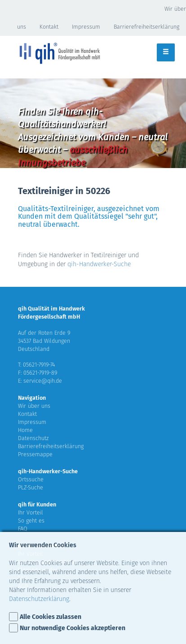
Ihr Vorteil (31, 512)
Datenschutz (33, 438)
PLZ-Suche (31, 487)
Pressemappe (35, 454)
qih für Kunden (37, 504)
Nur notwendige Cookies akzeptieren (73, 628)
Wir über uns (34, 406)
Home (25, 430)
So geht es (31, 521)
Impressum (86, 27)
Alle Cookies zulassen (51, 617)
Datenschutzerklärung (39, 599)
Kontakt (49, 27)
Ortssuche (31, 479)
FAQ (23, 529)
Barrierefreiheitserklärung (146, 27)
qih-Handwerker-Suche (99, 264)
